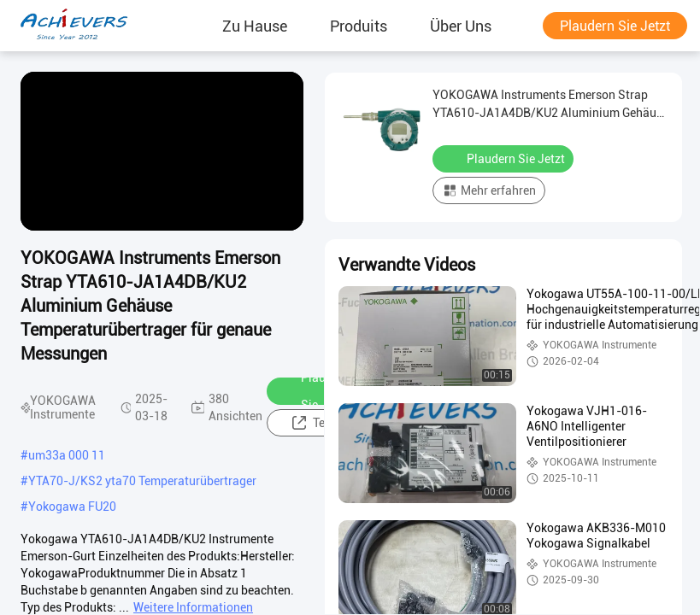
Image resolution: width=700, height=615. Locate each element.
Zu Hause (255, 26)
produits (359, 26)
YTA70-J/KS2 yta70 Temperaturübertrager (142, 481)
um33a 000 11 (67, 455)
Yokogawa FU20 (72, 507)
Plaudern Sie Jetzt (615, 26)
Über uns (461, 26)
